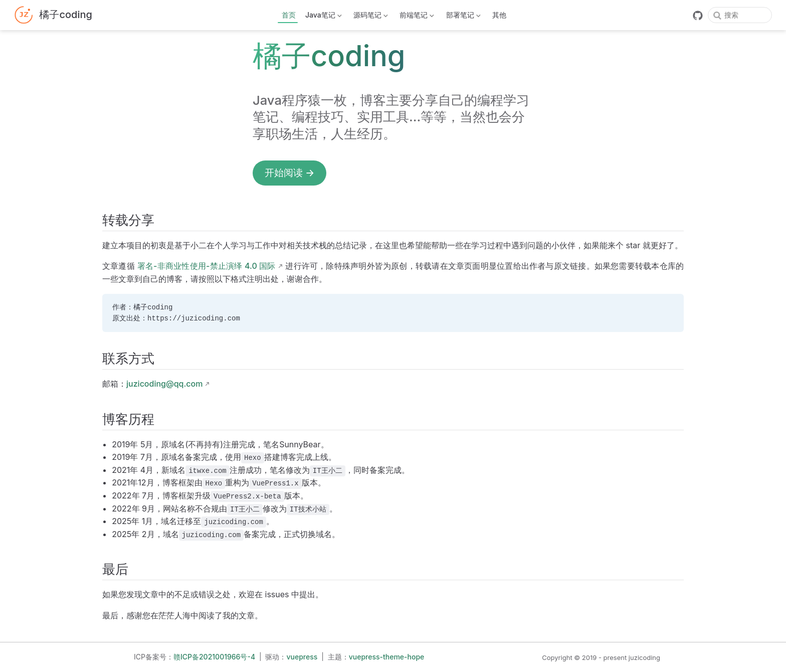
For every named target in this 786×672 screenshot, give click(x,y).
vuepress (302, 657)
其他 (499, 15)
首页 (289, 15)
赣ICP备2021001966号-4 (214, 657)
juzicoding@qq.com (164, 384)
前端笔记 (416, 17)
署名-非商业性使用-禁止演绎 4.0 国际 (207, 266)
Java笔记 (323, 17)
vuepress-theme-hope (387, 657)
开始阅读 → (289, 173)
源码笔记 (370, 17)
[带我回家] (53, 15)
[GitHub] (698, 16)
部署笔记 (462, 17)
